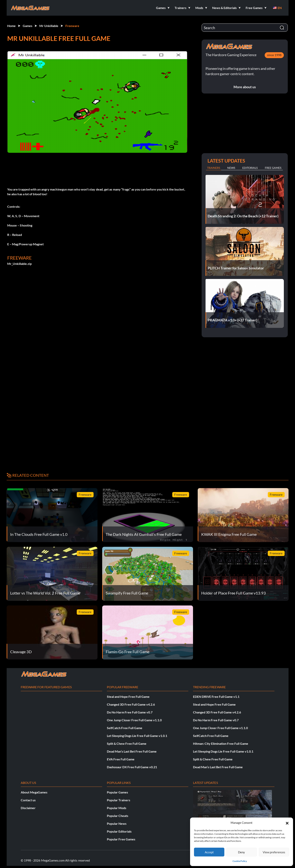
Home (11, 26)
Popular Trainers (119, 800)
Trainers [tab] (214, 168)
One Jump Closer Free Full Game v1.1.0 (134, 720)
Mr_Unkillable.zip (19, 264)
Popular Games (117, 792)
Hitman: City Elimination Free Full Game (221, 743)
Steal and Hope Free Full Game (128, 697)
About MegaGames (34, 792)
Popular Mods (117, 808)
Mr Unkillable (49, 26)
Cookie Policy (240, 861)
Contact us (28, 800)
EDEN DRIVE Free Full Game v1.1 (216, 697)
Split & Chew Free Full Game (127, 743)
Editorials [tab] (250, 168)
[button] (287, 823)
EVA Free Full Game (121, 759)
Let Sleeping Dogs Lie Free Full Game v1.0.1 (137, 736)
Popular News (117, 823)
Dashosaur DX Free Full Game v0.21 (132, 767)
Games (28, 26)
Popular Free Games (121, 839)
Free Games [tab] (273, 168)
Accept (209, 852)
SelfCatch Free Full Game (125, 728)
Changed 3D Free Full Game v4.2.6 (131, 704)
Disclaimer (28, 808)
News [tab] (231, 168)
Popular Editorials (119, 831)
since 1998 (274, 55)
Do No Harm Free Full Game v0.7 (130, 712)
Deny (241, 852)
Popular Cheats (118, 816)
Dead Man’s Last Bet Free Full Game (132, 751)
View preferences (274, 852)
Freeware (72, 26)
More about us (245, 87)
